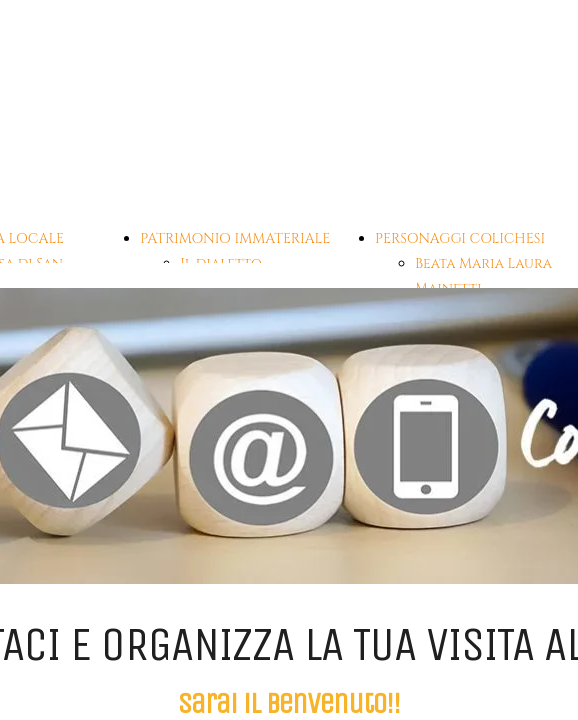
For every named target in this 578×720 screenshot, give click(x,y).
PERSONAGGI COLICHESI (460, 238)
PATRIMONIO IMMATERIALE (235, 238)
